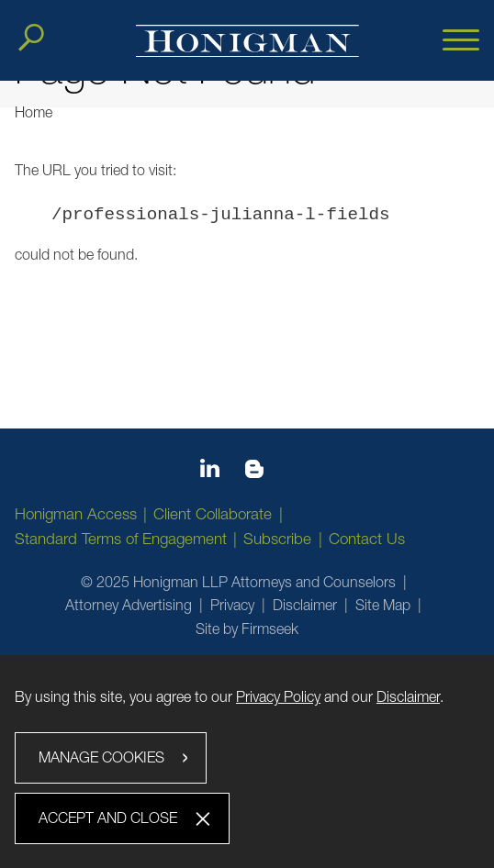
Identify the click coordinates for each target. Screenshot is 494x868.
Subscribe (277, 539)
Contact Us (367, 539)
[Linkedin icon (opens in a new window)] (210, 472)
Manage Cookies (101, 757)
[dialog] (247, 761)
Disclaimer (305, 605)
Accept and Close (108, 818)
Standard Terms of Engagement (121, 539)
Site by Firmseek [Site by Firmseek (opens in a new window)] (247, 629)
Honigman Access (76, 514)
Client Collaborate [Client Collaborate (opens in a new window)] (213, 514)
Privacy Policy (278, 696)
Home (34, 112)
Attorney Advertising (129, 605)
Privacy (232, 605)
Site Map (383, 605)
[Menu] (461, 41)
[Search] (31, 38)
